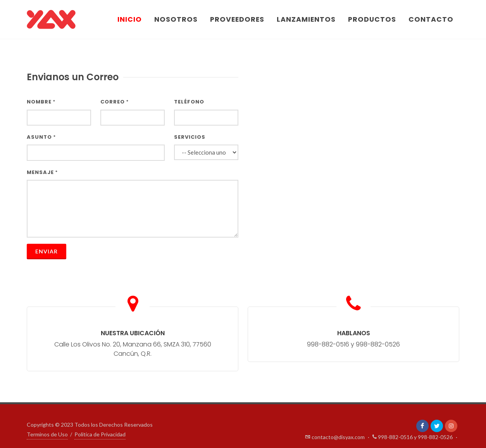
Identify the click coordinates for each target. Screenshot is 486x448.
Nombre (41, 102)
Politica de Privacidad (100, 434)
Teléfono (189, 102)
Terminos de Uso (47, 434)
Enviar (47, 251)
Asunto (41, 137)
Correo (115, 102)
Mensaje (42, 172)
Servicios (190, 137)
